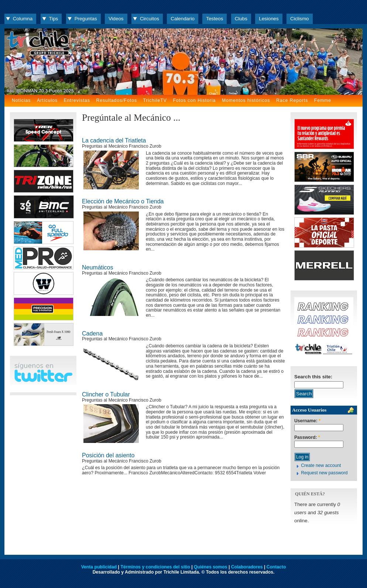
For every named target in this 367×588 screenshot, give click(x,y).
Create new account (321, 465)
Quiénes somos (211, 567)
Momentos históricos (246, 100)
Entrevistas (77, 100)
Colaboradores (247, 567)
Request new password (324, 473)
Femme (323, 100)
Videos (116, 19)
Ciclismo (299, 19)
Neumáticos (97, 267)
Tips (54, 19)
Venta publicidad (99, 567)
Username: (307, 421)
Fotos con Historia (194, 100)
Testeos (215, 19)
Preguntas (86, 19)
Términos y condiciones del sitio (155, 567)
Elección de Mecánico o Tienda (123, 201)
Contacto (276, 567)
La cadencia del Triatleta (114, 140)
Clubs (241, 19)
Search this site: (313, 377)
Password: (307, 438)
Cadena (92, 333)
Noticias (21, 100)
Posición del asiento (108, 455)
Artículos (47, 100)
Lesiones (269, 19)
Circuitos (150, 19)
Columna (23, 19)
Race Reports (292, 100)
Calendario (183, 19)
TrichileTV (155, 100)
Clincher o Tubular (106, 394)
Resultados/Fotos (116, 100)
